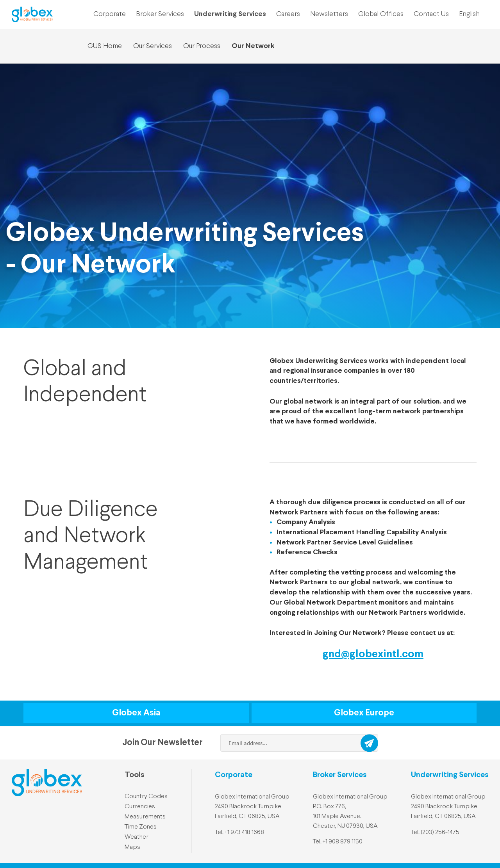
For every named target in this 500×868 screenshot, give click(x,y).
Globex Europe (364, 713)
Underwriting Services (230, 14)
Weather (137, 837)
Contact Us (431, 14)
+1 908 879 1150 (343, 842)
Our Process (202, 46)
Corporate (110, 14)
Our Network (253, 46)
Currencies (140, 807)
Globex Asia (136, 713)
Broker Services (160, 14)
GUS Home (105, 46)
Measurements (145, 817)
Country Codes (146, 797)
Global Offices (381, 14)
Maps (132, 847)
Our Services (153, 46)
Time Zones (141, 827)
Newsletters (329, 14)
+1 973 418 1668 (244, 832)
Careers (288, 14)
